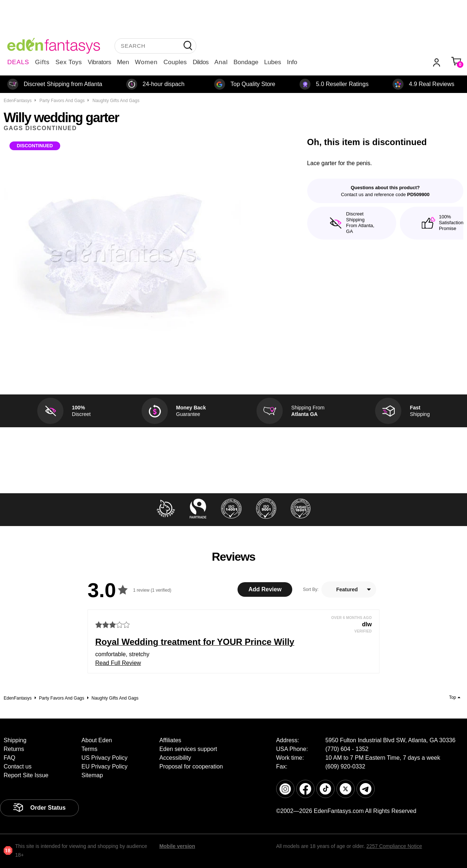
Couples (175, 62)
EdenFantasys (18, 101)
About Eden (97, 740)
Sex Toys (69, 62)
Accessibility (175, 758)
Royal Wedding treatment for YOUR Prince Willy (195, 642)
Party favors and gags (62, 101)
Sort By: (311, 589)
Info (292, 62)
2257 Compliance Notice (394, 846)
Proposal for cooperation (191, 766)
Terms (89, 749)
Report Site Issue (26, 775)
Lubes (273, 62)
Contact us (18, 766)
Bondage (246, 62)
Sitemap (92, 775)
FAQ (9, 758)
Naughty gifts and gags (116, 101)
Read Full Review (118, 663)
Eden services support (188, 749)
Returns (14, 749)
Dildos (200, 62)
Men (123, 62)
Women (146, 62)
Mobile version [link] (177, 846)
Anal (221, 62)
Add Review (265, 589)
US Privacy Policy (104, 758)
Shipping (15, 740)
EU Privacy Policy (104, 766)
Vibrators (100, 62)
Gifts (42, 62)
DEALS (18, 62)
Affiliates (170, 740)
